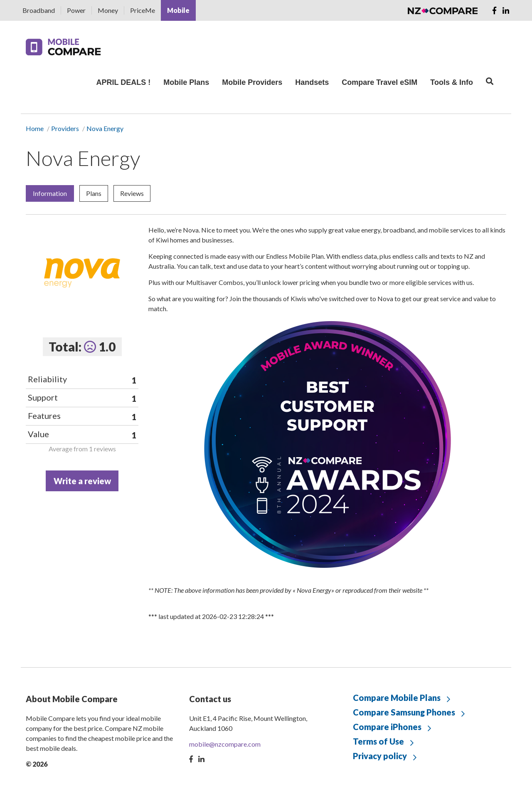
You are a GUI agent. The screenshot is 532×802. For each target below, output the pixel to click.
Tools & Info (452, 82)
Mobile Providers (252, 82)
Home (35, 128)
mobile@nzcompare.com (225, 744)
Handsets (312, 82)
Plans (94, 193)
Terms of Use (378, 741)
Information (50, 193)
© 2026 (37, 764)
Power (76, 10)
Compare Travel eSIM (379, 82)
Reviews (132, 193)
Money (108, 10)
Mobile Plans (186, 82)
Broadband (39, 10)
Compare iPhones (387, 727)
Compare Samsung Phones (404, 712)
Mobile (178, 10)
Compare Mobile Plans (397, 698)
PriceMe (143, 10)
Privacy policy (380, 756)
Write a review (82, 481)
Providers (65, 128)
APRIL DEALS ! (123, 82)
